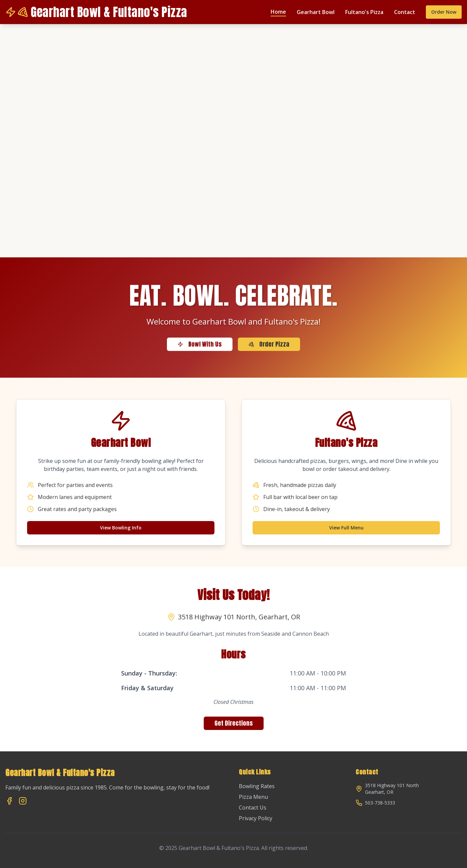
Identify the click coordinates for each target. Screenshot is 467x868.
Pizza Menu (253, 797)
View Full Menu (346, 528)
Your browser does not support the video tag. (233, 141)
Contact (405, 12)
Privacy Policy (256, 818)
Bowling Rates (257, 786)
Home (278, 12)
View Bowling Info (121, 528)
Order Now (444, 12)
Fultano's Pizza (364, 12)
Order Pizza (269, 344)
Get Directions (234, 723)
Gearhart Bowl (316, 12)
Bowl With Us (200, 344)
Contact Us (253, 808)
